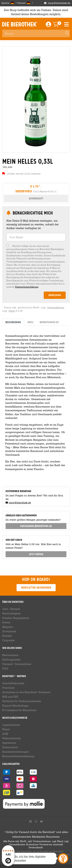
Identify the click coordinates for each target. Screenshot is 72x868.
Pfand (12, 311)
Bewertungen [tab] (49, 322)
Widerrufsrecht (12, 738)
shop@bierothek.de (20, 503)
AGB (5, 734)
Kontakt (7, 636)
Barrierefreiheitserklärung (18, 756)
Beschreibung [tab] (13, 322)
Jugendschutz (11, 725)
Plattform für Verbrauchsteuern (22, 701)
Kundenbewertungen (16, 752)
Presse (6, 622)
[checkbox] (36, 266)
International (23, 664)
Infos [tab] (30, 322)
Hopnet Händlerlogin (15, 706)
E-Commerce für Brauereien (19, 710)
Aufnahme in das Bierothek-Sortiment (26, 692)
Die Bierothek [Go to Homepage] (20, 24)
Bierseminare (10, 655)
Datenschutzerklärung (27, 287)
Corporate (8, 640)
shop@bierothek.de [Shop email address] (59, 3)
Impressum (9, 743)
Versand (7, 664)
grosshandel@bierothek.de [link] (36, 526)
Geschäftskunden (13, 683)
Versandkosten (56, 308)
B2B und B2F (10, 697)
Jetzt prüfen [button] (36, 554)
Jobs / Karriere (11, 609)
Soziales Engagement (16, 618)
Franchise (8, 688)
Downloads (9, 631)
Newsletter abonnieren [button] (36, 588)
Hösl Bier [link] (7, 167)
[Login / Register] (48, 25)
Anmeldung (55, 295)
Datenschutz (10, 747)
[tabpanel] (36, 405)
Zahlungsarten (11, 659)
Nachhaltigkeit (11, 613)
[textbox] (36, 237)
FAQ (5, 668)
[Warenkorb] (59, 25)
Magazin (8, 627)
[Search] (65, 33)
